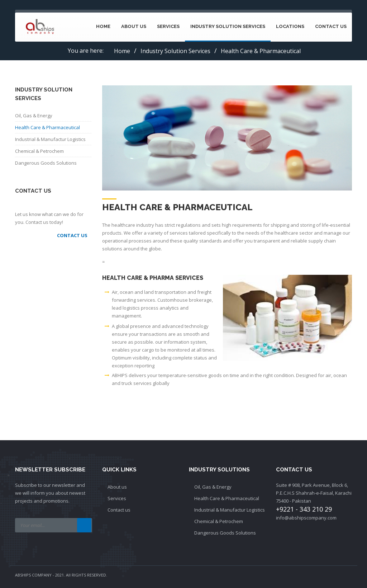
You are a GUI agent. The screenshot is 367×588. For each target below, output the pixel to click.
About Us (134, 26)
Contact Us (331, 26)
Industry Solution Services (228, 26)
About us (117, 487)
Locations (290, 26)
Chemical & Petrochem (39, 151)
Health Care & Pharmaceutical (47, 127)
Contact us (119, 510)
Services (168, 26)
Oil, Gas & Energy (34, 116)
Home (103, 26)
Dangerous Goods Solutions (46, 163)
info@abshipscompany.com (306, 518)
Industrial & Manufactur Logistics (50, 139)
